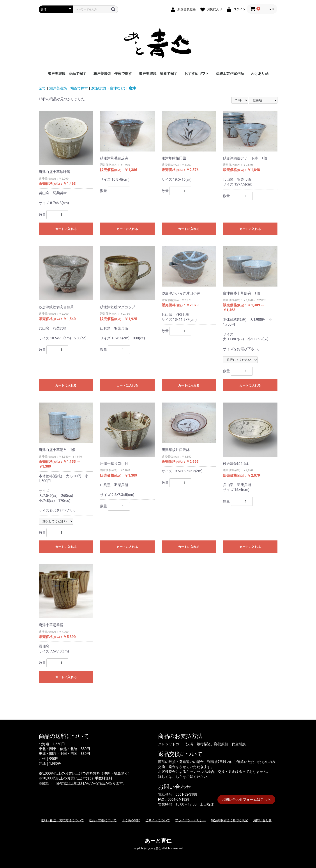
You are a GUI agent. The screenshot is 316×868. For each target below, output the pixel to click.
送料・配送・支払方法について (62, 820)
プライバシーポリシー (191, 820)
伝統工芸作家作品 (230, 74)
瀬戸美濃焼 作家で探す (113, 74)
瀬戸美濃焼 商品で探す (67, 74)
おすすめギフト (197, 74)
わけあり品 (260, 74)
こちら (177, 777)
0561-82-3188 (186, 794)
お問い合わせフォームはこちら (246, 799)
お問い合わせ (262, 820)
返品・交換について (103, 820)
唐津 (132, 88)
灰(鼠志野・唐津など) (108, 88)
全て (42, 88)
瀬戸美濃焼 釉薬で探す (158, 74)
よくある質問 (131, 820)
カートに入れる (66, 229)
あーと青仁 (158, 841)
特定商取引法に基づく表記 (229, 820)
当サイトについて (158, 820)
